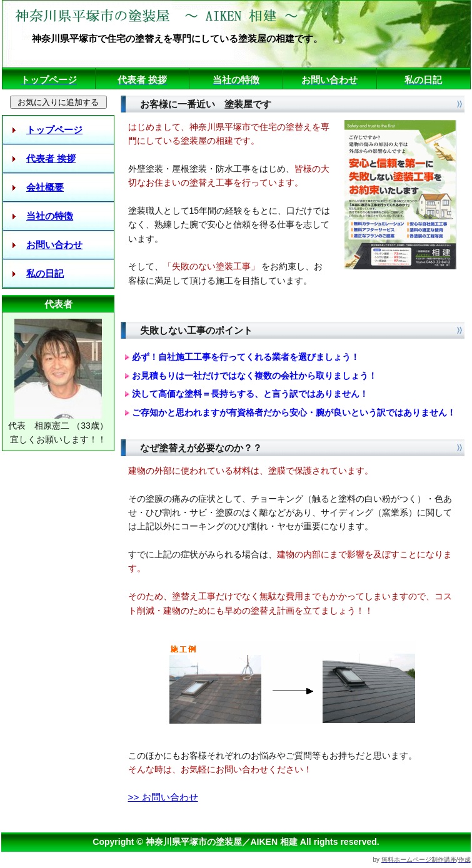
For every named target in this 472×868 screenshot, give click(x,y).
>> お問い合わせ (163, 797)
